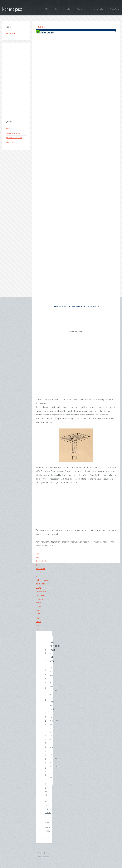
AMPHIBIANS (39, 573)
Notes (47, 822)
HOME (46, 9)
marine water (40, 595)
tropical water (40, 584)
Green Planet (115, 9)
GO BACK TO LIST (41, 27)
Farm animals (82, 9)
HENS (37, 626)
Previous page (10, 33)
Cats (68, 9)
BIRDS (37, 565)
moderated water (42, 580)
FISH (37, 576)
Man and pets (12, 9)
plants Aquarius (41, 592)
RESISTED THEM (40, 569)
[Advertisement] (16, 82)
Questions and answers (14, 138)
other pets (99, 9)
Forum (8, 128)
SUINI (37, 610)
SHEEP (38, 618)
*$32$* (38, 588)
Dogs (57, 9)
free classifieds (11, 143)
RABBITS (38, 622)
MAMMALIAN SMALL (42, 561)
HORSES (38, 607)
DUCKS (38, 629)
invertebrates (40, 599)
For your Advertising (13, 133)
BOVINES (38, 603)
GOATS (38, 614)
